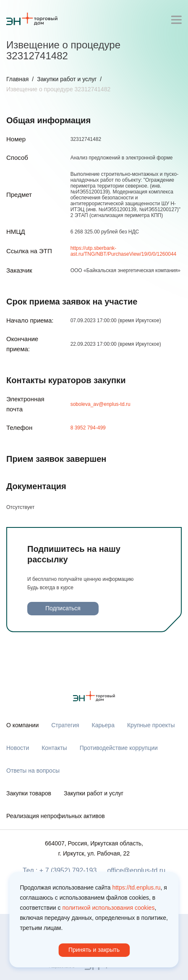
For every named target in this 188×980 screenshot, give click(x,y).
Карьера (103, 725)
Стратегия (65, 725)
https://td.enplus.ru (136, 887)
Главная (17, 79)
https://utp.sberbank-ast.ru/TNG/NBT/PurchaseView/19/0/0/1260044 (124, 251)
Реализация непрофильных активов (56, 816)
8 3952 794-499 (88, 428)
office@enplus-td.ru (136, 870)
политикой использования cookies (108, 908)
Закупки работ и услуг (67, 79)
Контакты (54, 748)
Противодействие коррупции (119, 748)
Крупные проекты (151, 725)
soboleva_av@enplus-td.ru (101, 404)
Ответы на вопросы (33, 771)
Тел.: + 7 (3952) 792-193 (60, 870)
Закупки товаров (29, 793)
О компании (22, 725)
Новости (18, 748)
